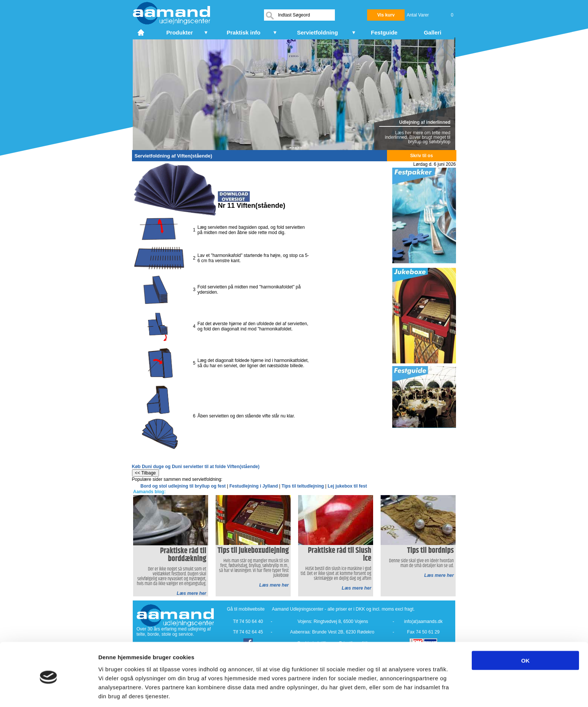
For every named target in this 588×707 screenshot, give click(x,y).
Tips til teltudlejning (303, 486)
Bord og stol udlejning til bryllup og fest (183, 486)
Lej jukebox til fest (347, 486)
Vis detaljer (390, 692)
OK (526, 632)
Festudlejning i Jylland (254, 486)
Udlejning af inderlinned (425, 122)
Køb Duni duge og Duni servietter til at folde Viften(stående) (196, 467)
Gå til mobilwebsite (246, 609)
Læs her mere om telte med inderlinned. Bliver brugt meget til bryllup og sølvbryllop (418, 137)
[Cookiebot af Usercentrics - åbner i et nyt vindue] (49, 692)
